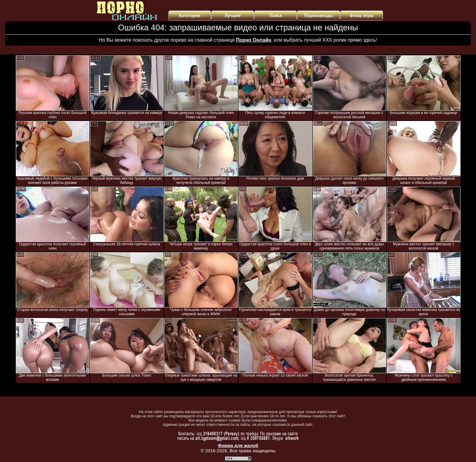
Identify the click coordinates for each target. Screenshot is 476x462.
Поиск (276, 16)
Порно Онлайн (254, 40)
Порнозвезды (319, 16)
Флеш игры (362, 16)
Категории (190, 16)
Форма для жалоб (238, 445)
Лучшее (233, 16)
